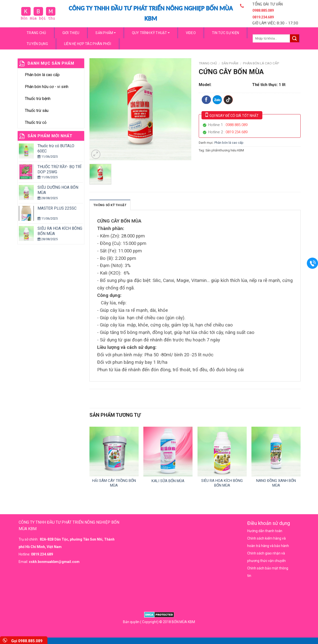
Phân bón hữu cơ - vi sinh (47, 87)
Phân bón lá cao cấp (42, 75)
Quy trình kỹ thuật (151, 33)
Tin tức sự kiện (225, 33)
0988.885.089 (237, 125)
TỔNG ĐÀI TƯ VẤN (269, 13)
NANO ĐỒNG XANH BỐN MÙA (276, 483)
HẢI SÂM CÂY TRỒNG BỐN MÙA (114, 483)
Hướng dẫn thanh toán (265, 531)
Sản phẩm (105, 33)
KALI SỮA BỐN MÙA (168, 481)
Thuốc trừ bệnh (38, 99)
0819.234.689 (237, 132)
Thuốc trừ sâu (37, 111)
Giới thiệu (71, 33)
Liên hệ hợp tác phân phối (88, 44)
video (191, 33)
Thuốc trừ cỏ (36, 122)
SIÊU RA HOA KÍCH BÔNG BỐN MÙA (222, 483)
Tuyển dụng (37, 44)
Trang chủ (36, 33)
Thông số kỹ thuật (110, 205)
